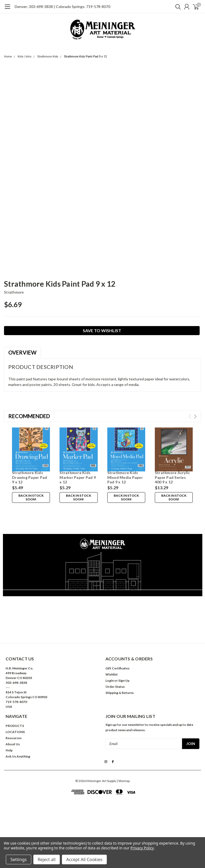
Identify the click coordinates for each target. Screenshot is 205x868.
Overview (22, 352)
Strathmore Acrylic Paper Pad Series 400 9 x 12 (172, 477)
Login (110, 657)
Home (8, 57)
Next (195, 416)
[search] (177, 7)
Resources (14, 714)
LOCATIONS (15, 708)
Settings (19, 859)
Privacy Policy (142, 848)
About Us (13, 720)
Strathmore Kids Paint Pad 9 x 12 (85, 57)
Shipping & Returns (120, 669)
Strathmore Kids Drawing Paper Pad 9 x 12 (29, 477)
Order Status (115, 663)
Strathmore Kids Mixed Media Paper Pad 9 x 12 (125, 477)
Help (9, 726)
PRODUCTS (15, 702)
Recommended (29, 416)
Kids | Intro (25, 57)
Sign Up (124, 657)
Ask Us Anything (18, 732)
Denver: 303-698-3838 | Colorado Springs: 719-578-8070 (62, 7)
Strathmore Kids (48, 57)
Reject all (47, 859)
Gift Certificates (117, 644)
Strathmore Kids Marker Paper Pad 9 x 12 (78, 477)
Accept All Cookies (84, 859)
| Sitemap (123, 757)
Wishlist (112, 650)
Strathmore (14, 292)
